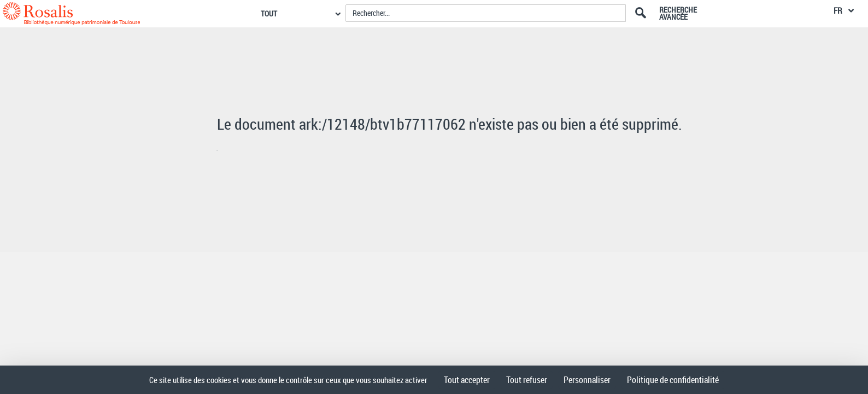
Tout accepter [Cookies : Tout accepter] (467, 380)
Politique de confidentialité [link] (673, 380)
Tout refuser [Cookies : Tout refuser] (527, 380)
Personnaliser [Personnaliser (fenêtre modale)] (587, 380)
